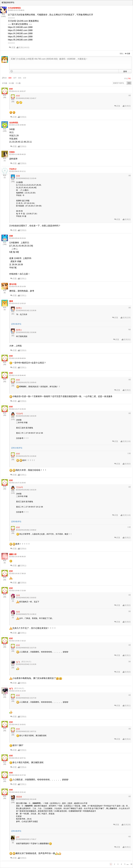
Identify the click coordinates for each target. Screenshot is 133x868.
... (128, 864)
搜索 (129, 83)
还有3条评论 (16, 324)
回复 (12, 47)
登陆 (121, 54)
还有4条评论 (16, 831)
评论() (128, 79)
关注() (18, 83)
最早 (15, 78)
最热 (20, 78)
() (23, 47)
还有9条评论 (16, 522)
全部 (25, 78)
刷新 (4, 78)
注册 (127, 54)
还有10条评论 (17, 448)
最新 (10, 78)
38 (131, 864)
